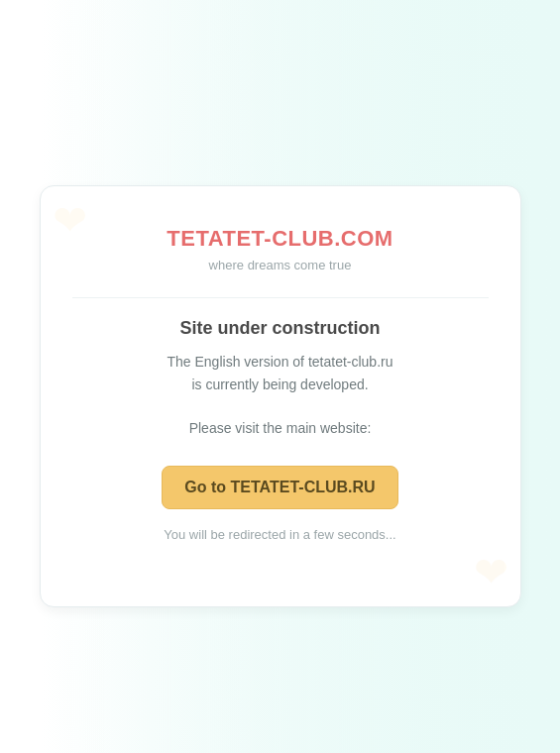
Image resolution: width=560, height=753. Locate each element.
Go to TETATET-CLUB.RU (280, 487)
